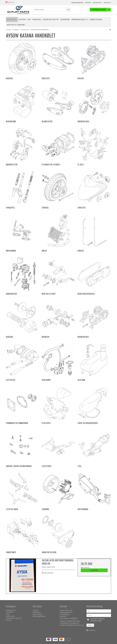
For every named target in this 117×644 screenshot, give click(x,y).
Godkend (90, 625)
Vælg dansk (10, 2)
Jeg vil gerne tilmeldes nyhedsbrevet (101, 620)
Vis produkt (94, 570)
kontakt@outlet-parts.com (74, 625)
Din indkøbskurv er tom (101, 10)
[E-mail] (99, 615)
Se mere (9, 620)
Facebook (92, 630)
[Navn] (99, 611)
